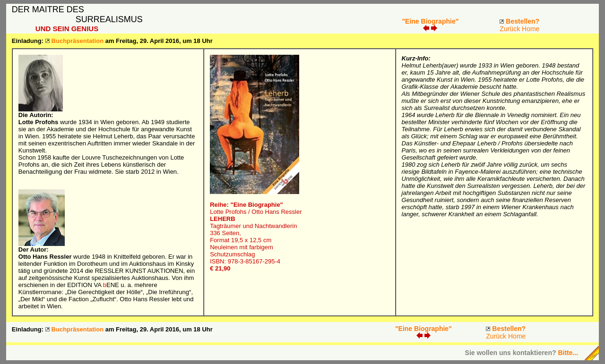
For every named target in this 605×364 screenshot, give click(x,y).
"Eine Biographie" (430, 21)
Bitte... (568, 353)
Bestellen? (523, 21)
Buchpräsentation (78, 41)
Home (531, 29)
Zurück (510, 29)
